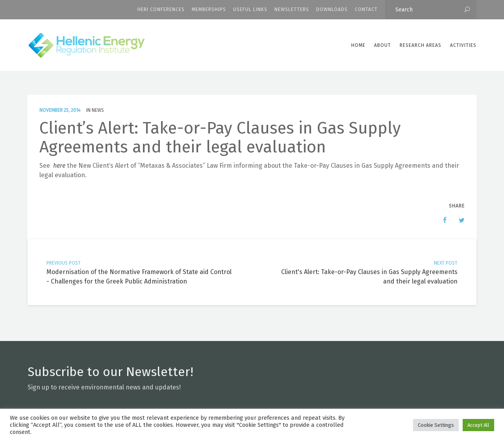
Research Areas (421, 45)
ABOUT (383, 45)
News (98, 110)
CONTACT (366, 9)
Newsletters (292, 9)
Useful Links (250, 9)
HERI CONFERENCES (161, 9)
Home (358, 45)
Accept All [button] (478, 425)
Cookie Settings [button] (436, 425)
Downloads (332, 9)
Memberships (209, 9)
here (59, 166)
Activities (463, 45)
